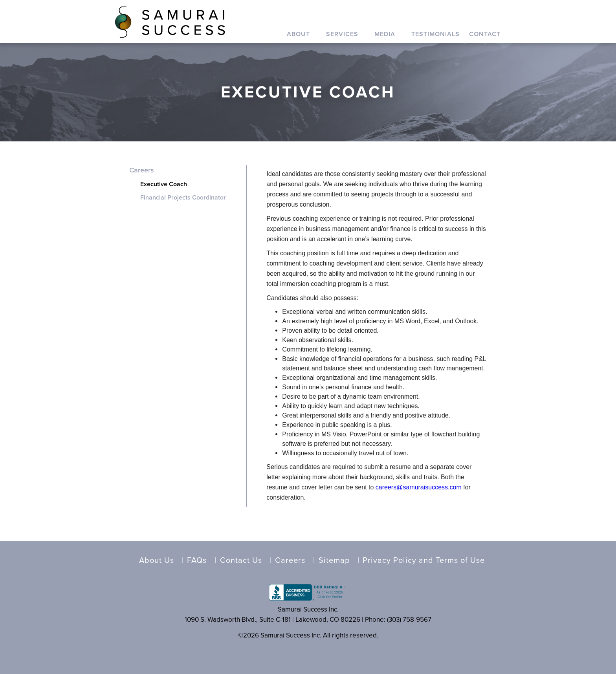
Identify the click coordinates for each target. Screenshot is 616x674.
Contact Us (241, 560)
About (298, 34)
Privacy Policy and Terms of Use (424, 560)
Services (342, 34)
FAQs (197, 560)
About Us (157, 560)
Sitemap (334, 560)
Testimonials (435, 34)
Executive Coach (164, 184)
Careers (142, 170)
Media (385, 34)
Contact (485, 34)
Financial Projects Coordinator (183, 198)
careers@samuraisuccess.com (419, 487)
